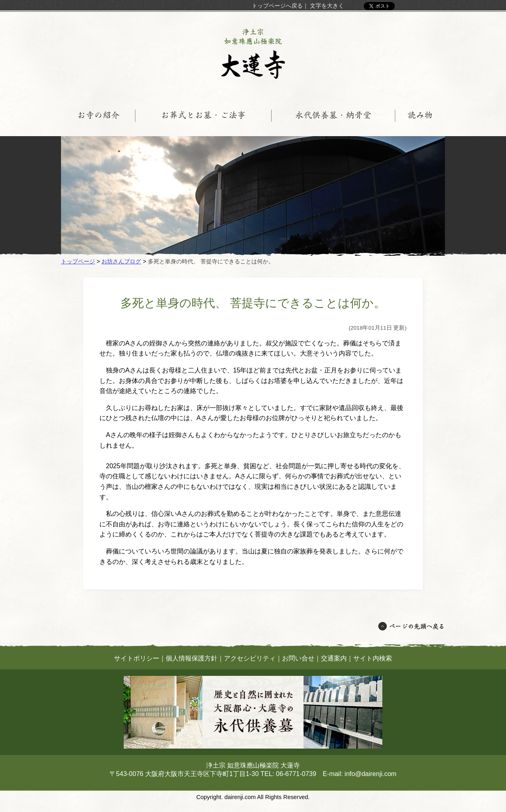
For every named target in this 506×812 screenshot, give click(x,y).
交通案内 (334, 658)
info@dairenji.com (371, 774)
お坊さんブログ (121, 261)
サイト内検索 (373, 658)
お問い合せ (298, 658)
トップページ (78, 261)
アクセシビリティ (250, 658)
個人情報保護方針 (192, 658)
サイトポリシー (137, 658)
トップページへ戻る (277, 6)
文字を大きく (327, 6)
